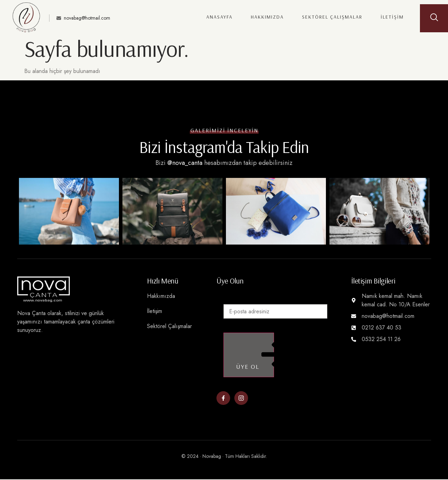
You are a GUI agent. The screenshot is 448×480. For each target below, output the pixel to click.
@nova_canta (185, 163)
